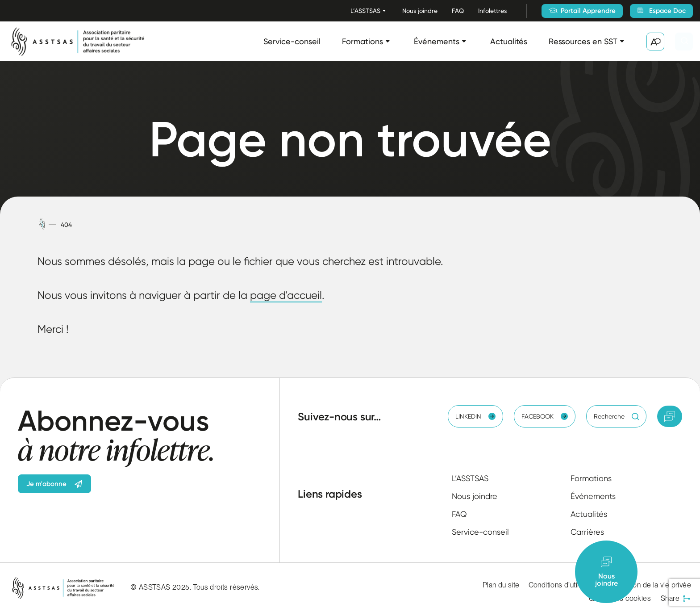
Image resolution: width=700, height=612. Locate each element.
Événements (437, 41)
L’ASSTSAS (365, 11)
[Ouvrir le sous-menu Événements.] (464, 41)
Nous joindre (420, 11)
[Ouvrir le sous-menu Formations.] (388, 41)
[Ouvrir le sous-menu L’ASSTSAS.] (384, 11)
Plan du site (501, 585)
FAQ (458, 11)
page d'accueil (286, 295)
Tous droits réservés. (226, 587)
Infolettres (492, 11)
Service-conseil (292, 41)
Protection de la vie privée (650, 585)
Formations (362, 41)
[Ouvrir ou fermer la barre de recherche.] (684, 42)
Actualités (509, 41)
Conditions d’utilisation (564, 585)
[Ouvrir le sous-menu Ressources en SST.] (622, 41)
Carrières (587, 532)
